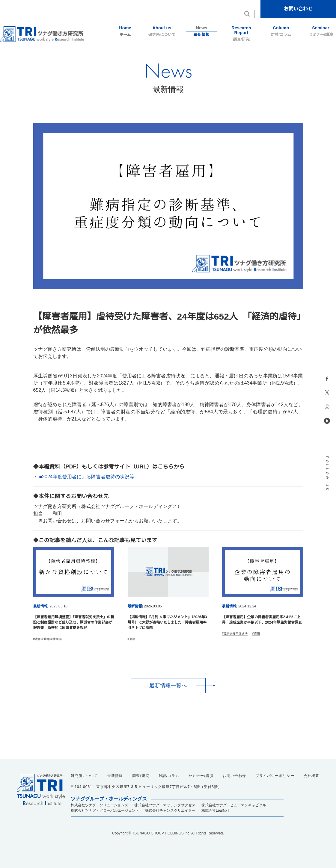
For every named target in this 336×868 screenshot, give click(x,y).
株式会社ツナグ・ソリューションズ (100, 805)
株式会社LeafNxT (215, 810)
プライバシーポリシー (275, 776)
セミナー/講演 (321, 31)
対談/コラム (281, 31)
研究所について (162, 31)
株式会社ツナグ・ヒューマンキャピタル (234, 805)
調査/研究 (241, 34)
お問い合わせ (298, 9)
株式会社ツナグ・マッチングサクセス (165, 805)
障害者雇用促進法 (236, 634)
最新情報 (201, 31)
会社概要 (311, 776)
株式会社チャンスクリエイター (170, 810)
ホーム (125, 31)
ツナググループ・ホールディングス (109, 799)
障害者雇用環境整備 (48, 639)
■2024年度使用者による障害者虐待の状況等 (87, 477)
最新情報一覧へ (168, 686)
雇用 (132, 639)
